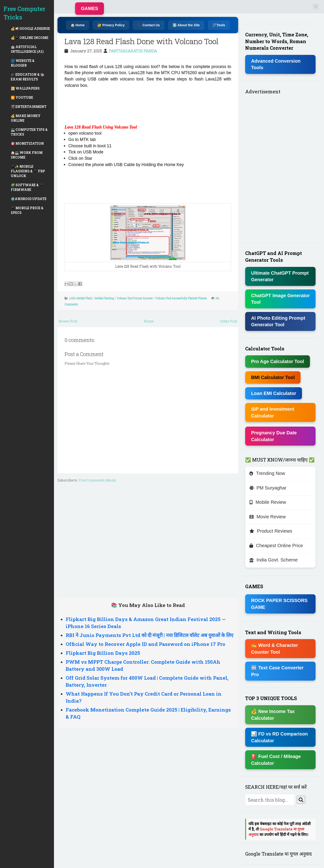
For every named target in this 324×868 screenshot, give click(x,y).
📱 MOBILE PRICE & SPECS (27, 210)
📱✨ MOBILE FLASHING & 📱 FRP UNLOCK (28, 171)
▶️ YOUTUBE (22, 97)
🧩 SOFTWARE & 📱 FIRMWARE (27, 187)
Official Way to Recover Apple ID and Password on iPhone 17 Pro (145, 644)
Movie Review (267, 517)
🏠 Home (78, 25)
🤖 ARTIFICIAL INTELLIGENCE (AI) (27, 49)
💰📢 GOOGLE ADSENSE (30, 28)
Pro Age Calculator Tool (278, 361)
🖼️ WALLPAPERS (25, 88)
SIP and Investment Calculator (273, 412)
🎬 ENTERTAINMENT (29, 107)
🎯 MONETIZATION (27, 143)
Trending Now (267, 473)
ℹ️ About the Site (186, 25)
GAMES (90, 8)
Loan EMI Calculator (274, 393)
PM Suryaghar (268, 488)
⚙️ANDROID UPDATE (29, 199)
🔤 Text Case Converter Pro (277, 671)
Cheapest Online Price (276, 546)
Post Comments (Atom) (97, 480)
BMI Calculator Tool (273, 377)
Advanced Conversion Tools (276, 64)
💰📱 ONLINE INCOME (30, 38)
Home (149, 321)
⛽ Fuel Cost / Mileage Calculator (276, 760)
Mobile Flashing (104, 298)
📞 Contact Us (149, 25)
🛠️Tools (219, 25)
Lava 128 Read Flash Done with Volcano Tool (141, 41)
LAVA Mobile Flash (81, 298)
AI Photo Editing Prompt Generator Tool (278, 321)
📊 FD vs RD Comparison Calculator (279, 737)
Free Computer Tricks (24, 13)
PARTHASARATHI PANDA (133, 51)
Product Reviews (271, 531)
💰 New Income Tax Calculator (273, 715)
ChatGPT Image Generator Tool (280, 299)
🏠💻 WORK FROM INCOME (27, 155)
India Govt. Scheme (274, 560)
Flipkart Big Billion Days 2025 (103, 653)
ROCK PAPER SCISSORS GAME (279, 604)
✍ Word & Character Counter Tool (274, 649)
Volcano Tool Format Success (135, 298)
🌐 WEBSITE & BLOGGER (23, 63)
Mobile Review (268, 502)
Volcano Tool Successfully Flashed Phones (181, 298)
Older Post (229, 321)
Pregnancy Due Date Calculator (274, 436)
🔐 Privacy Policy (111, 25)
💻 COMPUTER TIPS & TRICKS (29, 132)
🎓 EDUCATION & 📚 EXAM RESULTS (28, 77)
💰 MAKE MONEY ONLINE (26, 118)
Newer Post (68, 321)
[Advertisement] (83, 105)
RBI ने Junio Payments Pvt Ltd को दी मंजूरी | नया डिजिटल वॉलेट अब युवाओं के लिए (150, 635)
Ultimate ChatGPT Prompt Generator (280, 276)
